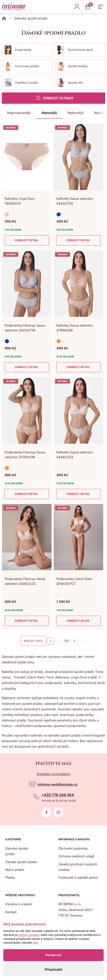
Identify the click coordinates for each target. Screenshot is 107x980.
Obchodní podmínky (73, 848)
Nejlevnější (76, 113)
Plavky (10, 877)
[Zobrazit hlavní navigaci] (101, 7)
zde (35, 943)
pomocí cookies (29, 935)
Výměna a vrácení (19, 904)
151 (67, 641)
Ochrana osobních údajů (76, 856)
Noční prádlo (15, 870)
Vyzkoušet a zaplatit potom (78, 877)
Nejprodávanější (19, 113)
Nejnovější (49, 113)
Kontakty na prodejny (54, 774)
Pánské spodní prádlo (21, 862)
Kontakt (11, 912)
